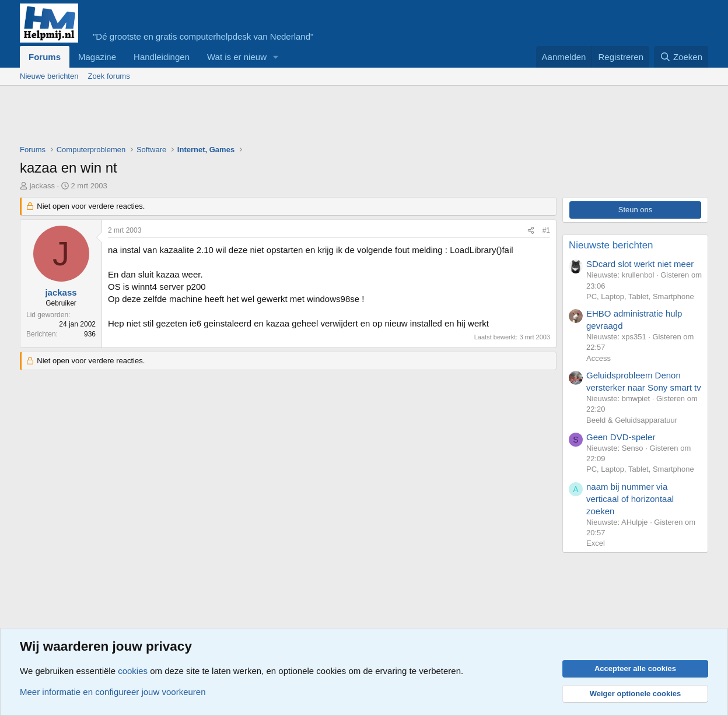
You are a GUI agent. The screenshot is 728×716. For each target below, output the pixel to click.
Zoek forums (108, 76)
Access (598, 358)
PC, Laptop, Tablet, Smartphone (640, 296)
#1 (546, 230)
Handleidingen (162, 57)
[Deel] (531, 231)
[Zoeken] (681, 57)
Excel (596, 543)
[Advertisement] (232, 118)
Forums (45, 57)
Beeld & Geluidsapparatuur (632, 420)
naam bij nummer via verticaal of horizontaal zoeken (630, 499)
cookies (133, 671)
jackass (42, 186)
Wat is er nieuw (237, 57)
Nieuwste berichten (611, 245)
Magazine (97, 57)
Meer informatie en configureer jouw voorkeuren (113, 692)
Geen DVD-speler (621, 437)
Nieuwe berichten (49, 76)
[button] (276, 57)
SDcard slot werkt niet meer (640, 264)
